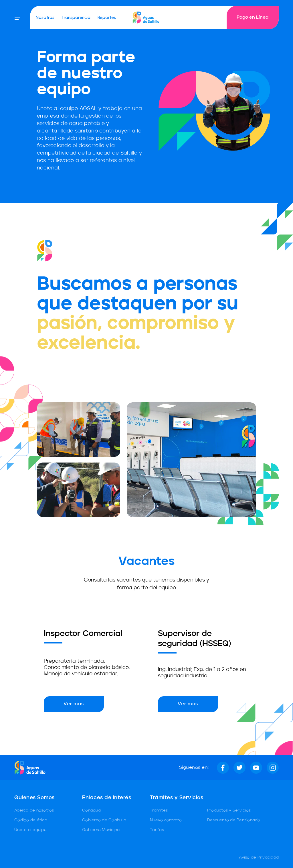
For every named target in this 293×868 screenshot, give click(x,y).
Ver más (74, 704)
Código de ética (31, 820)
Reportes (107, 17)
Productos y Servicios (229, 810)
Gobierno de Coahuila (104, 820)
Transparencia (76, 17)
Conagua (91, 810)
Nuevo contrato (166, 820)
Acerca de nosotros (34, 810)
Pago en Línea (253, 17)
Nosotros (45, 17)
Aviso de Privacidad (259, 857)
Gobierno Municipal (101, 830)
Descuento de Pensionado (234, 820)
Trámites (159, 810)
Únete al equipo (30, 830)
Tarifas (157, 830)
